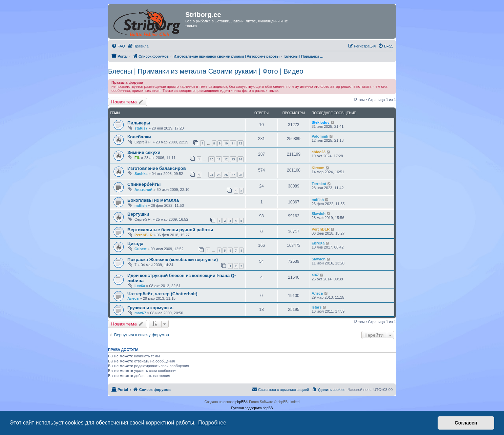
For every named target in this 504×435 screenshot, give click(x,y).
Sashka (141, 174)
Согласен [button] (466, 423)
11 (233, 143)
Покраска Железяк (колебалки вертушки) (173, 260)
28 (240, 175)
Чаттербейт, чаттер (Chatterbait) (162, 294)
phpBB (240, 402)
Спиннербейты (144, 184)
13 (233, 159)
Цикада (135, 244)
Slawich (319, 214)
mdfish (141, 205)
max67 (140, 313)
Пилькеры (139, 123)
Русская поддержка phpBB (252, 408)
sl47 (315, 275)
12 (240, 143)
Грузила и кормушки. (150, 308)
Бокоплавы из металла (153, 200)
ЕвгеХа (318, 243)
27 (233, 175)
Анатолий (143, 190)
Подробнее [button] (212, 423)
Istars (317, 307)
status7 (141, 128)
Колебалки (139, 137)
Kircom (318, 168)
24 (211, 175)
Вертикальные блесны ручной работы (170, 230)
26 (226, 175)
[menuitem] (118, 46)
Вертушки (138, 214)
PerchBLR (143, 235)
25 (219, 175)
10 (226, 143)
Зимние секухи (144, 152)
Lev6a (140, 286)
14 (240, 159)
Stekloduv (321, 122)
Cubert (140, 249)
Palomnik (320, 136)
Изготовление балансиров (157, 168)
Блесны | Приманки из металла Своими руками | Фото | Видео (206, 71)
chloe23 (319, 152)
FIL (137, 158)
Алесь (133, 298)
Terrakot (319, 184)
